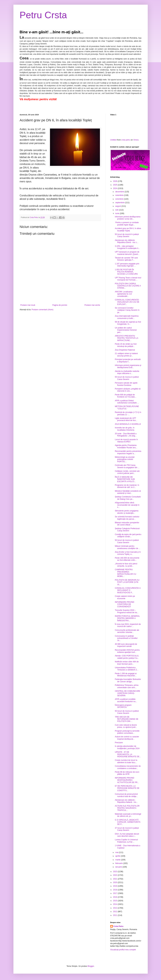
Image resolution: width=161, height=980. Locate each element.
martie (118, 860)
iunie (118, 213)
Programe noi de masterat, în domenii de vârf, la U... (127, 486)
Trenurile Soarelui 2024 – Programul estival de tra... (127, 611)
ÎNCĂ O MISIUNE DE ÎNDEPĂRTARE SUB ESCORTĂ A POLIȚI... (125, 479)
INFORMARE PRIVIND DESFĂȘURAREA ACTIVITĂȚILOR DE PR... (127, 780)
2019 (115, 886)
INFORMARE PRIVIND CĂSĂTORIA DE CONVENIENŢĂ (124, 604)
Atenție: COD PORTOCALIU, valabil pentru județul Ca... (127, 657)
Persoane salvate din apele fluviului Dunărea (126, 384)
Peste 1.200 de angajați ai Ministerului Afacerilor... (126, 675)
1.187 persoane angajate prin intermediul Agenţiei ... (127, 265)
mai (117, 852)
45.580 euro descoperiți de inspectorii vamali (126, 645)
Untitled (113, 140)
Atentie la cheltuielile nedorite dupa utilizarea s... (127, 372)
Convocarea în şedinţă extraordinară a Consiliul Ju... (126, 638)
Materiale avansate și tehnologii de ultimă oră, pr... (128, 815)
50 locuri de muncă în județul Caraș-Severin (127, 235)
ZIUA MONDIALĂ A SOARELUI (128, 424)
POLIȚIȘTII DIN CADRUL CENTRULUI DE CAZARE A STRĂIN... (128, 286)
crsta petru (126, 140)
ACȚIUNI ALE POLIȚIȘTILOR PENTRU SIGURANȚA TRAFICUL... (127, 808)
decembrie (120, 192)
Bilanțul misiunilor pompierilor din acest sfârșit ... (127, 524)
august (118, 206)
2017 (115, 893)
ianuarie (119, 867)
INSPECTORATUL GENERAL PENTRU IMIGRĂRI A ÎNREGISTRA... (127, 618)
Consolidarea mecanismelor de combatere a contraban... (128, 767)
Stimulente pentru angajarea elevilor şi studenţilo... (127, 512)
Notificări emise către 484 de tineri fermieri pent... (127, 663)
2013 (115, 908)
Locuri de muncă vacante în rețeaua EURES (126, 441)
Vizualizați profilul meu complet (123, 950)
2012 (115, 912)
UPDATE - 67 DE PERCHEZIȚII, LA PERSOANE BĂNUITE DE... (128, 754)
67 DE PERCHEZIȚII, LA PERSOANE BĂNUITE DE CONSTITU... (127, 788)
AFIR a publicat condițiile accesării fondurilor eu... (126, 700)
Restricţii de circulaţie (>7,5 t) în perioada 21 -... (128, 413)
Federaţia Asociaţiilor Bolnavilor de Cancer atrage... (128, 680)
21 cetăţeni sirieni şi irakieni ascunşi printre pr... (126, 355)
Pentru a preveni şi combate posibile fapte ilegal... (127, 224)
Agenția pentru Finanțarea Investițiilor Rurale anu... (126, 446)
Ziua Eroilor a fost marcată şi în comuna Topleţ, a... (128, 553)
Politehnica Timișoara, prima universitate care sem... (127, 686)
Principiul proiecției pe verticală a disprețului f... (128, 360)
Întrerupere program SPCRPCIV (123, 706)
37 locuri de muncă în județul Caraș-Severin (127, 829)
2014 (115, 904)
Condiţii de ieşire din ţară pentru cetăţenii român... (128, 536)
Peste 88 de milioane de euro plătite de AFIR (127, 773)
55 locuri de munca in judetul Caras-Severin (127, 378)
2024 (115, 188)
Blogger (91, 966)
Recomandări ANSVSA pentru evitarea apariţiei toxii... (127, 651)
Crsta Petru (118, 926)
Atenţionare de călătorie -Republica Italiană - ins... (126, 801)
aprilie (118, 856)
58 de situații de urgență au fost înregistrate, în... (128, 323)
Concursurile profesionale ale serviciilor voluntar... (127, 631)
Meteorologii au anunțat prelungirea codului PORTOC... (125, 459)
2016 (115, 897)
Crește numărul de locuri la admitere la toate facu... (126, 761)
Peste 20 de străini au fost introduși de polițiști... (126, 345)
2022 (115, 875)
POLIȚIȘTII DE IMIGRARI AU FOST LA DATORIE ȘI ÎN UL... (127, 582)
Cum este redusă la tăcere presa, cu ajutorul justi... (126, 726)
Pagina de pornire (60, 305)
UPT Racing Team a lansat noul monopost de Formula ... (128, 279)
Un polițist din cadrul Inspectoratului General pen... (126, 330)
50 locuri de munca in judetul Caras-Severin (127, 541)
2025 (115, 185)
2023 (115, 872)
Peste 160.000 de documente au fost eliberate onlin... (127, 559)
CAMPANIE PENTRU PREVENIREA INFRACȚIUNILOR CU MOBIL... (125, 573)
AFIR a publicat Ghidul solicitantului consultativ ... (127, 402)
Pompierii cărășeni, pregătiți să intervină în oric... (128, 390)
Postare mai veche (92, 305)
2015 (115, 901)
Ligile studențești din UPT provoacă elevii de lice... (126, 419)
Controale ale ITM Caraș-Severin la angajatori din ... (127, 466)
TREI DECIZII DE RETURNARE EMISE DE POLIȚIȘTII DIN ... (126, 719)
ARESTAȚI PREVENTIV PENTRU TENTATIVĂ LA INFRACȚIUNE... (126, 338)
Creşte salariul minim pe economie (125, 597)
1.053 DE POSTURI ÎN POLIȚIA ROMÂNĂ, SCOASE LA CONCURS (126, 272)
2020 (115, 882)
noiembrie (120, 195)
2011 (115, 915)
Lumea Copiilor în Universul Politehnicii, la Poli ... (126, 841)
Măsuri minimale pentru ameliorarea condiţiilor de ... (127, 547)
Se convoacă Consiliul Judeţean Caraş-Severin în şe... (127, 310)
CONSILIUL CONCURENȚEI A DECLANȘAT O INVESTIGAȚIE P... (128, 590)
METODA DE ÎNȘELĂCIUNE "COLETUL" (127, 407)
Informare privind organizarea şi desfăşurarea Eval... (128, 366)
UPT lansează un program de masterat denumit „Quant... (127, 253)
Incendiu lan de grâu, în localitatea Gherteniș (125, 429)
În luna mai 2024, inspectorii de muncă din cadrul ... (128, 625)
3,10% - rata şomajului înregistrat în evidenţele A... (127, 247)
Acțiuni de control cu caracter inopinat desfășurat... (127, 738)
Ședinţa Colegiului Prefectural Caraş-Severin (127, 530)
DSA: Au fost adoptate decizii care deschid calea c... (127, 835)
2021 (115, 879)
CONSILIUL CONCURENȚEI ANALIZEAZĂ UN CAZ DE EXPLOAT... (127, 302)
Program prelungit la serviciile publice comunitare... (127, 732)
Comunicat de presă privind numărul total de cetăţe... (126, 795)
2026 (115, 181)
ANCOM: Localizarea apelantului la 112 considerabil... (124, 294)
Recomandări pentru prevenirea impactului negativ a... (128, 452)
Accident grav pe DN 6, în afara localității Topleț (128, 229)
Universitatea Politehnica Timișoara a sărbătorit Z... (127, 669)
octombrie (120, 199)
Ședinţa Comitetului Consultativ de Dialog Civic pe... (128, 498)
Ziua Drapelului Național (125, 350)
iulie (117, 210)
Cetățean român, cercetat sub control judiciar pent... (127, 472)
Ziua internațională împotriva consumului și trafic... (127, 317)
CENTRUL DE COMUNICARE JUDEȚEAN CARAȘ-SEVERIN (127, 693)
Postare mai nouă (28, 305)
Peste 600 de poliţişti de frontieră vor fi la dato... (126, 396)
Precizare (119, 743)
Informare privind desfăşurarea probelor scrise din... (128, 218)
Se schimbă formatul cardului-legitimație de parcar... (127, 518)
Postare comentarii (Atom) (42, 310)
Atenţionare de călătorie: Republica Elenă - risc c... (127, 241)
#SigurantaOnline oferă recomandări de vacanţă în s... (127, 505)
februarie (119, 863)
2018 (115, 890)
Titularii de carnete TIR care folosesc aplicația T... (126, 259)
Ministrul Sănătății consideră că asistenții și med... (128, 492)
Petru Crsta (43, 15)
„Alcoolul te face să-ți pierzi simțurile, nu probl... (126, 565)
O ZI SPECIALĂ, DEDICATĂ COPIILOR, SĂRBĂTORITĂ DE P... (128, 822)
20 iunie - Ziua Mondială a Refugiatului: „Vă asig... (126, 435)
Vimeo (136, 140)
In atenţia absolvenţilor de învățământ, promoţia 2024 (127, 747)
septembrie (120, 203)
